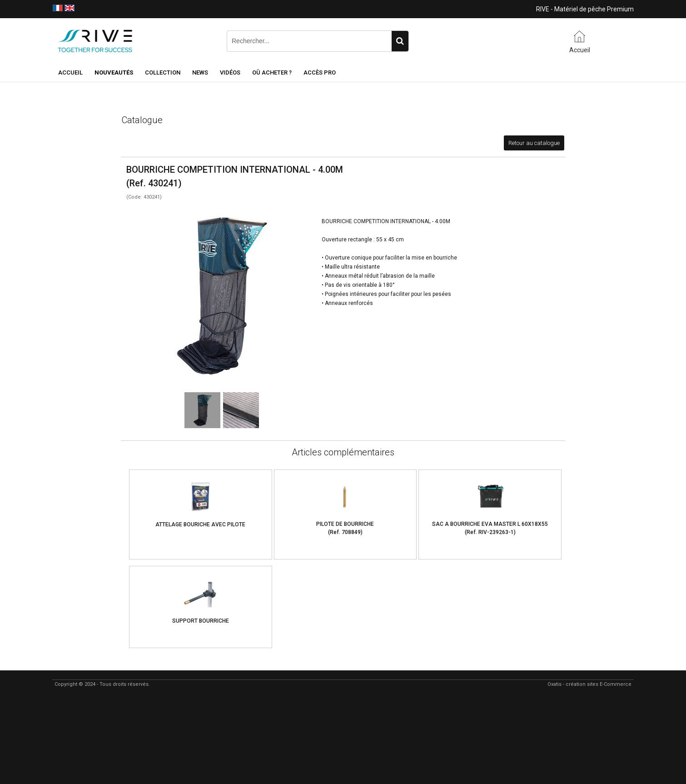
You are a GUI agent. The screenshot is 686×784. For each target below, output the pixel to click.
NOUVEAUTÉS (114, 72)
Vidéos (230, 72)
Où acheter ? (272, 72)
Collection (163, 72)
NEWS (200, 72)
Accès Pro (320, 72)
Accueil (70, 72)
